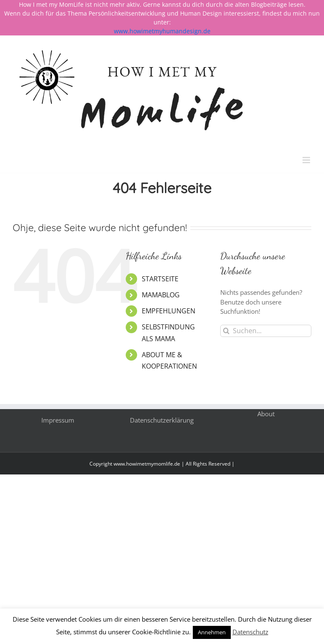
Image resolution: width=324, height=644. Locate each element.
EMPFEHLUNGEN (169, 311)
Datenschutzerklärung (162, 420)
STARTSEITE (160, 279)
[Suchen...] (266, 331)
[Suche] (226, 331)
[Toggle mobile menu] (307, 160)
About (266, 414)
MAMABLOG (161, 295)
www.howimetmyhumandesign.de (162, 31)
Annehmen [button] (212, 632)
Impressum (58, 420)
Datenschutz (250, 632)
